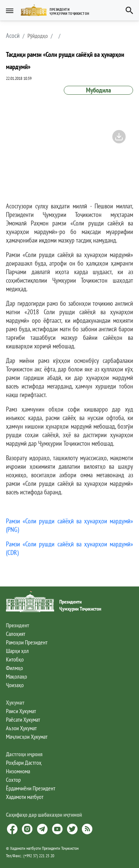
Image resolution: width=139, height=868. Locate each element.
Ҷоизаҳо (15, 685)
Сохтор (13, 780)
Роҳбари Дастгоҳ (24, 763)
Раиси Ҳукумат (21, 711)
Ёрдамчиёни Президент (31, 788)
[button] (58, 10)
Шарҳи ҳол (17, 651)
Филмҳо (14, 668)
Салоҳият (16, 634)
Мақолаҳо (16, 676)
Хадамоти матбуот (25, 797)
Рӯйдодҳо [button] (38, 36)
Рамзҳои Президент (27, 642)
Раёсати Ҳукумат (23, 719)
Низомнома (18, 771)
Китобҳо (15, 659)
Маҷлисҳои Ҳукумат (27, 737)
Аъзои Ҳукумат (21, 728)
